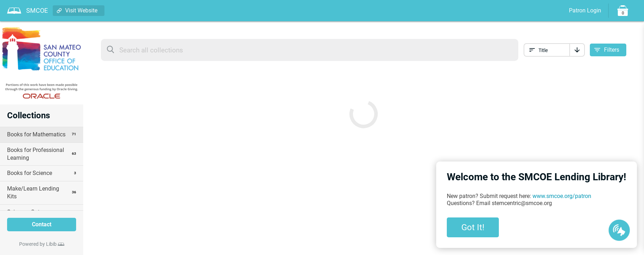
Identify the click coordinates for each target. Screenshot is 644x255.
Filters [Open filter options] (612, 50)
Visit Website (81, 10)
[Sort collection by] (547, 50)
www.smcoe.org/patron (562, 196)
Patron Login (585, 10)
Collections (29, 115)
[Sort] (577, 50)
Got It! (473, 227)
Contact (42, 224)
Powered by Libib (38, 244)
